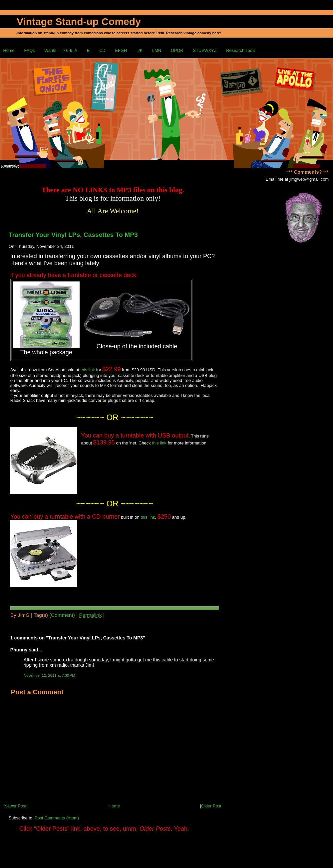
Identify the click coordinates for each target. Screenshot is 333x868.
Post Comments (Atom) (57, 818)
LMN (157, 50)
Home (9, 50)
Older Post (211, 806)
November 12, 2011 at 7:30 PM (49, 675)
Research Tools (241, 50)
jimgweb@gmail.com (309, 179)
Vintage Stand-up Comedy (79, 21)
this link (88, 370)
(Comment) (62, 615)
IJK (140, 50)
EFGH (121, 50)
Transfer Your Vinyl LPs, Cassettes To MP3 (73, 235)
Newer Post (15, 806)
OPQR (177, 50)
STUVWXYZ (205, 50)
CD (102, 50)
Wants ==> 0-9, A (61, 50)
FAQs (30, 50)
